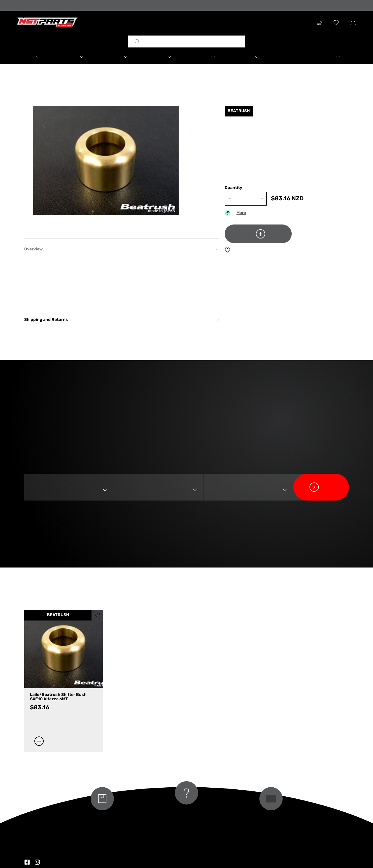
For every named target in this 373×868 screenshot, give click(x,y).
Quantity (233, 188)
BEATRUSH (58, 615)
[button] (36, 57)
